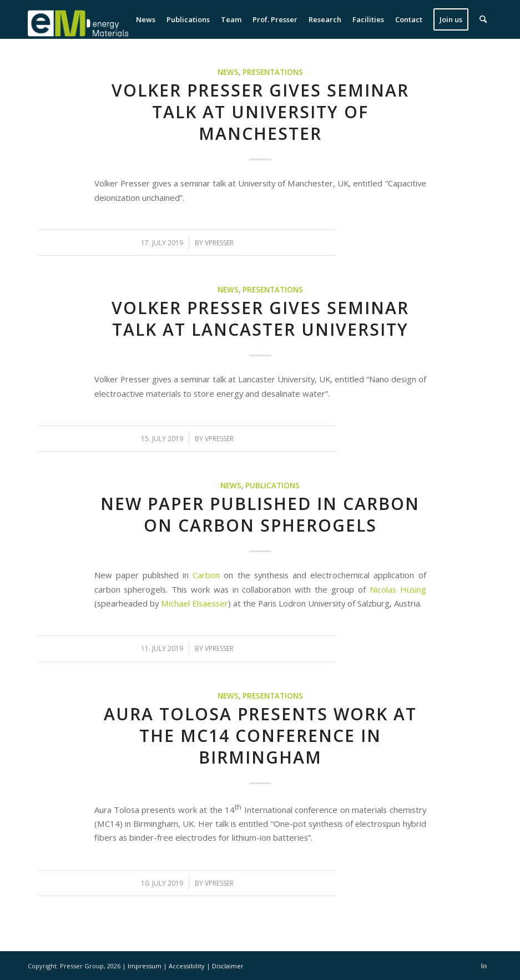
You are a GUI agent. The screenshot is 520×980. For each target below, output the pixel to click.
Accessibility (188, 966)
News (228, 72)
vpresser (219, 243)
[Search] (483, 19)
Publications (272, 486)
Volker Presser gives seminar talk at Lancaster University (260, 319)
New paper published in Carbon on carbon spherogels (260, 514)
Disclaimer (228, 966)
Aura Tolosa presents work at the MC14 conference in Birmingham (260, 736)
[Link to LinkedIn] (484, 966)
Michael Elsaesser (195, 603)
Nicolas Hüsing (398, 589)
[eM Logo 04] (78, 19)
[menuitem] (146, 19)
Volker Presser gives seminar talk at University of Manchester (260, 112)
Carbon (206, 575)
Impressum (145, 966)
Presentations (273, 72)
